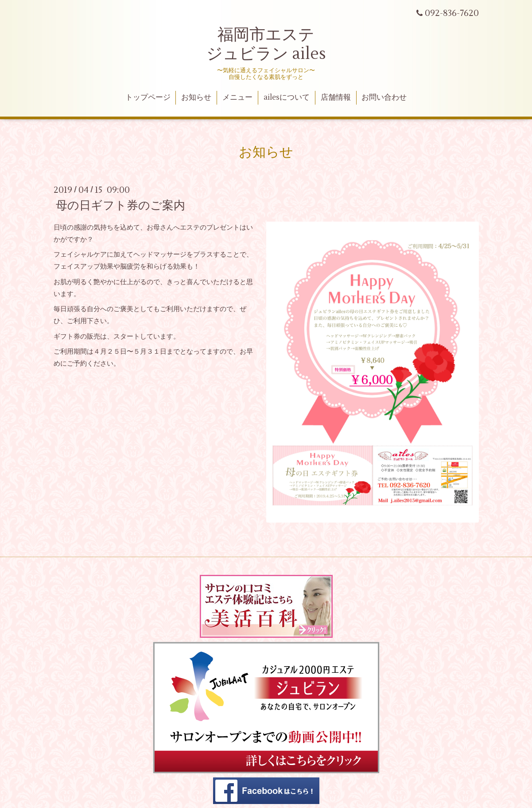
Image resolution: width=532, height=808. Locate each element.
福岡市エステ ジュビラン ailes (266, 45)
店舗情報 (336, 98)
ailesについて (287, 98)
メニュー (237, 98)
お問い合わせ (384, 98)
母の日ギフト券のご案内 (120, 206)
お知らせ (196, 98)
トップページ (148, 98)
